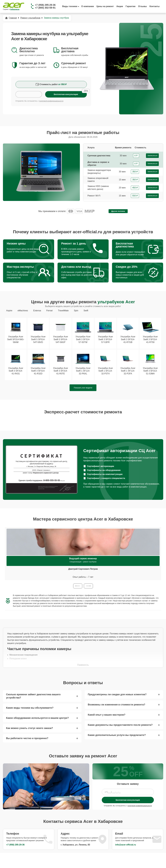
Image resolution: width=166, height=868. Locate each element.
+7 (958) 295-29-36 (45, 5)
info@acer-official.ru (126, 845)
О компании (88, 6)
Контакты (155, 6)
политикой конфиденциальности (51, 101)
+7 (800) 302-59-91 (45, 8)
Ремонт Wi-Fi (94, 196)
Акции (120, 6)
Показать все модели (83, 388)
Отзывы (142, 6)
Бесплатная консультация (128, 800)
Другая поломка (118, 211)
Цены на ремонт (105, 6)
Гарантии (131, 6)
